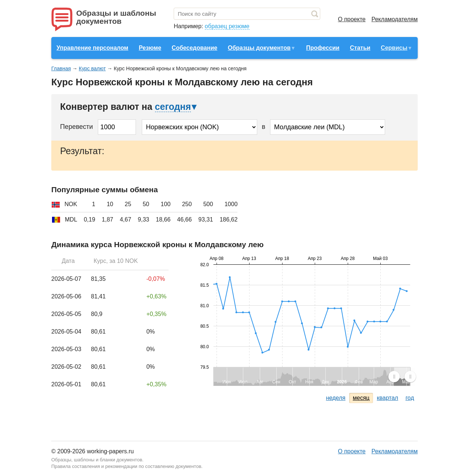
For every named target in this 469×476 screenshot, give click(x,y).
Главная (61, 68)
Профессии (323, 48)
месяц (361, 398)
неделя (336, 398)
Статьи (360, 48)
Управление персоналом (92, 48)
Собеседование (195, 48)
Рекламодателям (395, 19)
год (410, 398)
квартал (387, 398)
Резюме (150, 48)
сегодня (173, 107)
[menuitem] (402, 376)
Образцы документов (259, 48)
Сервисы (394, 48)
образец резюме (227, 26)
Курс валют (92, 68)
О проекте (352, 19)
